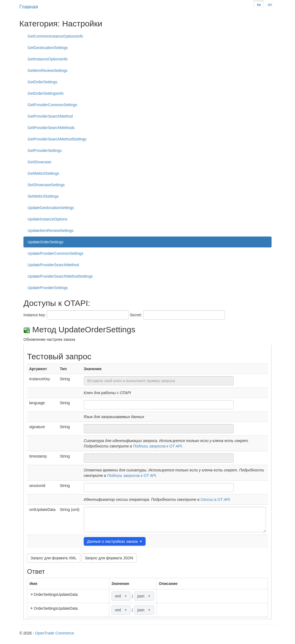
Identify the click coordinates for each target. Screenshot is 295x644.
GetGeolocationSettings (48, 48)
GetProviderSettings (45, 151)
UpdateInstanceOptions (47, 219)
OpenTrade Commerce (55, 633)
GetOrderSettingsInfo (46, 93)
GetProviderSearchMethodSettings (57, 139)
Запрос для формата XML (54, 558)
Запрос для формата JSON (109, 558)
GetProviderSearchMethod (50, 116)
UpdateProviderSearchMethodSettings (60, 276)
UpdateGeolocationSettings (51, 208)
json (144, 596)
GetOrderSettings (42, 82)
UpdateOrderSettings (46, 242)
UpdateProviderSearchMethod (53, 265)
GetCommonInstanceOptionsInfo (55, 36)
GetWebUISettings (43, 173)
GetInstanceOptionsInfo (48, 59)
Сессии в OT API (215, 499)
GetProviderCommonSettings (52, 105)
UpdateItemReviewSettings (51, 231)
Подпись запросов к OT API (157, 446)
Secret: (136, 315)
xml (121, 596)
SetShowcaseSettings (46, 185)
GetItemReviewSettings (47, 70)
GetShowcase (39, 162)
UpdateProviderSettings (48, 288)
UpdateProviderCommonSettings (55, 253)
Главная (29, 7)
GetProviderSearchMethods (51, 128)
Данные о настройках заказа (115, 541)
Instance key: (35, 315)
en (270, 5)
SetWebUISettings (43, 196)
